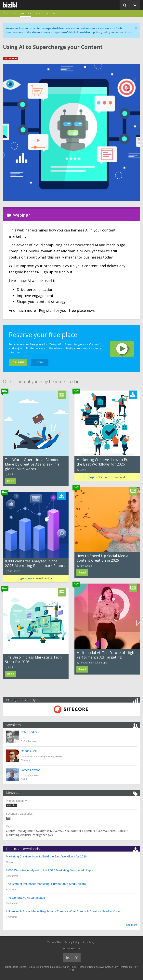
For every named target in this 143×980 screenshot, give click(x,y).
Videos (39, 13)
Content (111, 831)
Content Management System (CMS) (31, 831)
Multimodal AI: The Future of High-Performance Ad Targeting (106, 655)
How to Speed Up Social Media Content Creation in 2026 (102, 558)
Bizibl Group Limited (16, 967)
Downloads (10, 13)
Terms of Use (54, 942)
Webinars (26, 13)
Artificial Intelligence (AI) (37, 835)
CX (8, 818)
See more (132, 925)
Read (11, 481)
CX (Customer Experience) (80, 831)
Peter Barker (29, 732)
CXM (102, 831)
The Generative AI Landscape (25, 898)
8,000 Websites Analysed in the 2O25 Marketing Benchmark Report (35, 563)
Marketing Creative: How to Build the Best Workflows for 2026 (104, 462)
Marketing (11, 805)
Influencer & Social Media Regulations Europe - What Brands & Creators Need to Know (63, 911)
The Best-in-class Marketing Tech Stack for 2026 (33, 659)
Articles (51, 13)
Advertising (88, 942)
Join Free (18, 362)
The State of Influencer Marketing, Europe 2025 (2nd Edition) (46, 884)
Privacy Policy (72, 942)
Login (40, 362)
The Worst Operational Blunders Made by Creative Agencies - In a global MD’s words (33, 464)
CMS (59, 831)
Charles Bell (29, 751)
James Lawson (31, 770)
